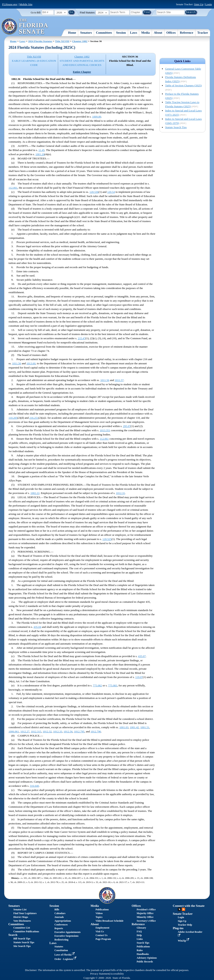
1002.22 (35, 493)
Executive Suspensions (67, 936)
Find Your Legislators (25, 913)
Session (121, 33)
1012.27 (25, 731)
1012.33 (58, 731)
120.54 (111, 192)
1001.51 (145, 727)
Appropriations (63, 921)
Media (146, 33)
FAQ (139, 931)
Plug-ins (178, 928)
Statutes (59, 947)
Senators (86, 33)
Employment (102, 928)
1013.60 (31, 363)
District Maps (21, 917)
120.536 (94, 192)
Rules (140, 950)
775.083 (113, 685)
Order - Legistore (66, 959)
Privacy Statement (100, 974)
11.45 (42, 150)
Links (140, 939)
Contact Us (101, 935)
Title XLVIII (62, 41)
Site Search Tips (22, 946)
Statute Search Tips (176, 127)
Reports (59, 928)
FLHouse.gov (10, 4)
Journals (59, 917)
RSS (183, 909)
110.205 (13, 418)
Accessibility (117, 974)
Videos (99, 913)
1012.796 (96, 731)
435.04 (37, 627)
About (158, 33)
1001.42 (134, 727)
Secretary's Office (146, 921)
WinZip (184, 941)
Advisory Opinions (147, 958)
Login (209, 4)
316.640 (34, 786)
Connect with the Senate (189, 906)
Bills (57, 910)
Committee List (22, 928)
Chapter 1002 (80, 41)
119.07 (139, 677)
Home (72, 33)
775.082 (97, 685)
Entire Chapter (82, 72)
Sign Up (199, 4)
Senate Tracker (183, 914)
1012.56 (68, 731)
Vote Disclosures (22, 921)
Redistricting (62, 940)
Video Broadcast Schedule (109, 921)
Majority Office (145, 913)
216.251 (34, 418)
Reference (187, 33)
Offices (171, 33)
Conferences (61, 925)
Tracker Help (185, 925)
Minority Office (145, 917)
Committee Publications (26, 931)
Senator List (20, 910)
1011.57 (119, 380)
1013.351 (105, 430)
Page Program (103, 939)
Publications (102, 910)
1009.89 (97, 117)
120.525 (107, 539)
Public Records (145, 962)
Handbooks (143, 954)
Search (13, 935)
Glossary (141, 928)
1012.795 (79, 731)
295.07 (127, 426)
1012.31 (120, 493)
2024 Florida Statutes (40, 41)
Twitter (180, 909)
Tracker (203, 33)
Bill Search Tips (22, 939)
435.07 (142, 656)
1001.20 (40, 154)
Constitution (61, 950)
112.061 (13, 188)
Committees (104, 33)
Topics (99, 917)
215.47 (82, 338)
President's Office (146, 910)
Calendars (60, 913)
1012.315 (36, 731)
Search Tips (143, 943)
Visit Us (100, 931)
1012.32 (47, 731)
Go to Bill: (36, 13)
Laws (134, 33)
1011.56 (17, 363)
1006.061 (14, 731)
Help (139, 935)
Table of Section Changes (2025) (183, 85)
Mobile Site (26, 4)
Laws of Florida (65, 955)
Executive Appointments (68, 932)
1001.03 (124, 727)
